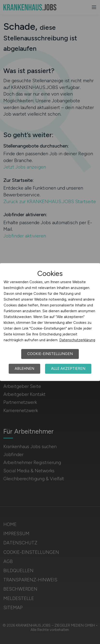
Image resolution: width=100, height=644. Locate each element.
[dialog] (50, 322)
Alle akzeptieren (68, 369)
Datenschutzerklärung (77, 340)
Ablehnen (24, 369)
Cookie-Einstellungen (50, 354)
